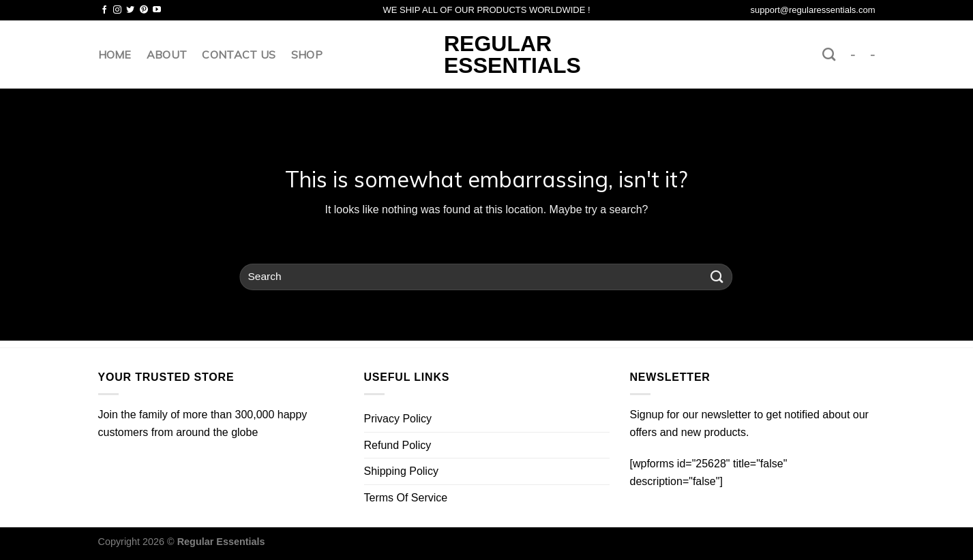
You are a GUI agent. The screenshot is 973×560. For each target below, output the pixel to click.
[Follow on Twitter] (130, 10)
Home (115, 55)
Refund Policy (398, 445)
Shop (307, 55)
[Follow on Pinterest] (144, 10)
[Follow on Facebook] (104, 10)
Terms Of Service (406, 498)
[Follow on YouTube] (157, 10)
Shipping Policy (401, 471)
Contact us (239, 55)
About (167, 55)
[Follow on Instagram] (117, 10)
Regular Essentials (486, 55)
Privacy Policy (398, 419)
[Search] (829, 54)
